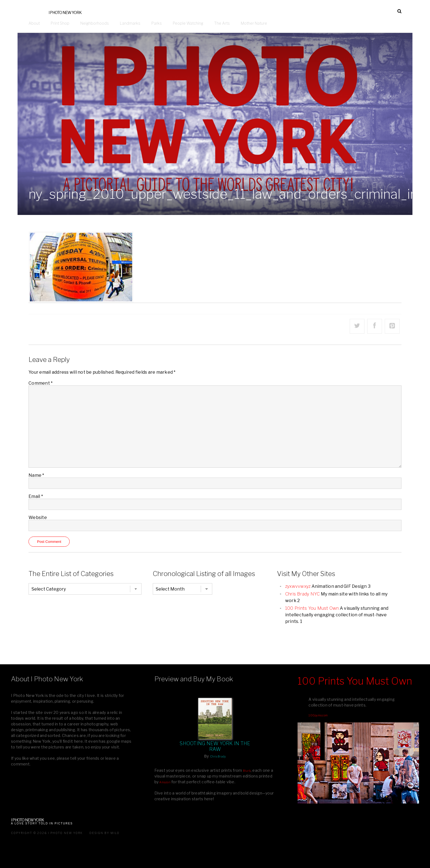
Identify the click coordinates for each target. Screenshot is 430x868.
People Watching (188, 23)
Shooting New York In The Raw (215, 746)
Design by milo (104, 833)
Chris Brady (218, 756)
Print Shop (60, 23)
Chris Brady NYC (303, 594)
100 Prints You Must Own (312, 608)
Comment (41, 383)
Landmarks (130, 23)
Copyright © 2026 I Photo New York (47, 833)
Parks (157, 23)
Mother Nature (254, 23)
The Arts (222, 23)
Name (36, 475)
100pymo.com (318, 715)
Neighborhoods (95, 23)
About (34, 23)
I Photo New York (65, 12)
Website (38, 517)
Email (36, 496)
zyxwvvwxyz (298, 586)
